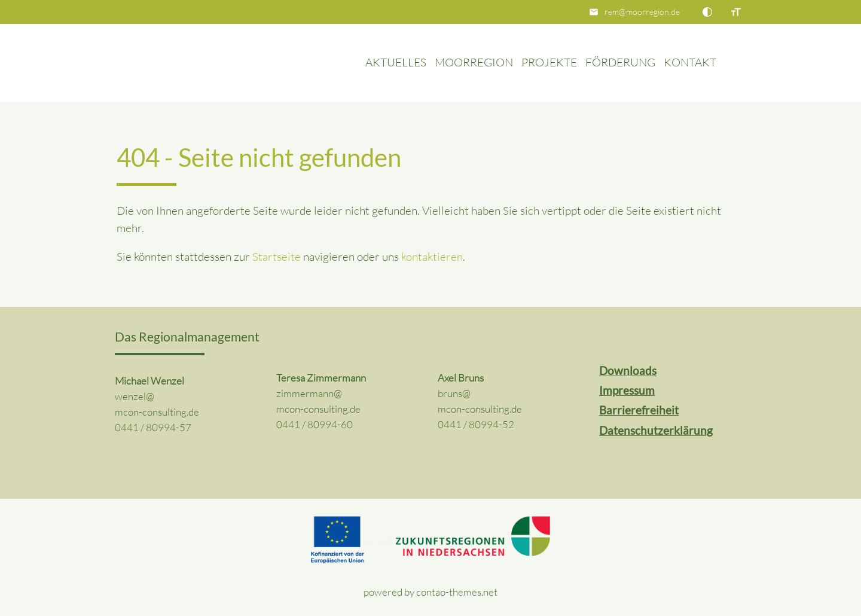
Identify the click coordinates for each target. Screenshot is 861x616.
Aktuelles (396, 62)
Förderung (620, 62)
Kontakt (690, 62)
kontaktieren (432, 257)
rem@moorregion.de (642, 12)
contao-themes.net (457, 592)
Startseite (277, 257)
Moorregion (474, 62)
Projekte (549, 62)
